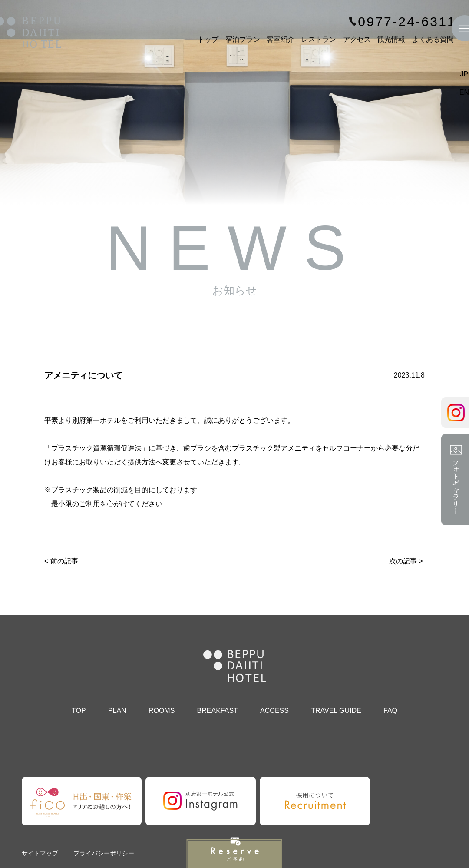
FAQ (390, 711)
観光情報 (391, 39)
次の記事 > (406, 561)
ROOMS (162, 711)
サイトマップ (40, 853)
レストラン (319, 39)
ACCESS (274, 711)
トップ (208, 39)
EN (464, 92)
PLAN (117, 711)
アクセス (357, 39)
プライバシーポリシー (104, 853)
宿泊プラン (243, 39)
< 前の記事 (61, 561)
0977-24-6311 (407, 22)
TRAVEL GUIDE (336, 711)
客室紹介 (281, 39)
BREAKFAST (218, 711)
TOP (79, 711)
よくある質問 (433, 39)
